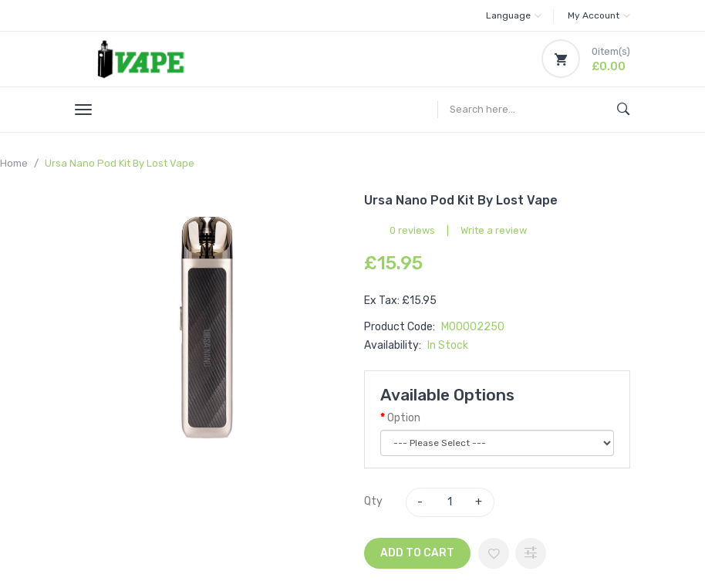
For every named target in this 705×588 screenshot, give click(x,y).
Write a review (494, 230)
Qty (373, 501)
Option (404, 418)
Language (514, 15)
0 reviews (412, 230)
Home (14, 163)
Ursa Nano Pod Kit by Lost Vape (120, 163)
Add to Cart (417, 553)
